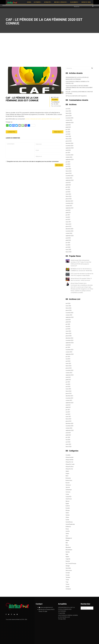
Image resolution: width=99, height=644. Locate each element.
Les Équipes (38, 2)
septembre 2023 (70, 159)
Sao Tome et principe (71, 564)
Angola (67, 473)
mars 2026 (68, 111)
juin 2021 (68, 215)
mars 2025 (68, 136)
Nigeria (67, 557)
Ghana (67, 517)
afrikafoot (56, 102)
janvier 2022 (69, 199)
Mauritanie (68, 547)
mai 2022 (68, 190)
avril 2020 (68, 247)
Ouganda (68, 559)
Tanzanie (68, 577)
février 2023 (69, 171)
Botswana (68, 478)
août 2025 (68, 125)
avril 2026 (68, 109)
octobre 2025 (69, 120)
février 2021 (69, 224)
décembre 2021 (69, 201)
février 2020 (69, 252)
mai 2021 (68, 217)
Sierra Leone (69, 570)
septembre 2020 (70, 236)
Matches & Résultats (61, 2)
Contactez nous (86, 2)
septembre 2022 (70, 180)
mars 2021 (68, 222)
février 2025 (69, 139)
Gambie (68, 515)
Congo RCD (68, 497)
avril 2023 (68, 166)
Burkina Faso (69, 480)
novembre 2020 (69, 231)
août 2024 (68, 150)
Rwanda (68, 561)
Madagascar (69, 538)
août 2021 (68, 210)
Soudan (68, 575)
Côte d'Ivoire (69, 499)
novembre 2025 (69, 118)
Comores (68, 492)
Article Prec (11, 132)
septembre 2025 (70, 123)
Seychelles (68, 568)
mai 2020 (68, 245)
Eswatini (68, 508)
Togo (67, 582)
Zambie (68, 587)
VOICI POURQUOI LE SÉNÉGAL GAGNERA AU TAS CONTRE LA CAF (77, 82)
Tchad (67, 580)
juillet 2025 (68, 127)
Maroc (67, 545)
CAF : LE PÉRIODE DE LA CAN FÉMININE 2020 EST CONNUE (22, 99)
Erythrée (68, 506)
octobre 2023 (69, 157)
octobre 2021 (69, 206)
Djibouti (67, 501)
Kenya (67, 529)
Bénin (67, 476)
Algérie (67, 471)
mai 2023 (68, 164)
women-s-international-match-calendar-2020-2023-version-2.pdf (42, 119)
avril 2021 (68, 220)
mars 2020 (68, 250)
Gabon (67, 513)
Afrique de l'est (69, 462)
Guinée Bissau (69, 522)
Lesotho (68, 531)
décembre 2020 (69, 229)
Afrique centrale (69, 460)
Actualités (48, 2)
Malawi (67, 540)
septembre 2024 (70, 148)
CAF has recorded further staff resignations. (76, 96)
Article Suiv (58, 132)
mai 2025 (68, 132)
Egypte (67, 504)
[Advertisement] (50, 50)
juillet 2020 (68, 240)
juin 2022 (68, 187)
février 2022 (69, 196)
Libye (67, 536)
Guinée (67, 520)
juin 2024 (68, 153)
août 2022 (68, 183)
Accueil (29, 2)
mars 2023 (68, 169)
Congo (67, 494)
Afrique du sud (69, 469)
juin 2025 (68, 129)
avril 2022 (68, 192)
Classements (75, 2)
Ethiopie (68, 510)
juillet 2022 (68, 185)
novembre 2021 (69, 203)
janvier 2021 (69, 226)
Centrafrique (69, 490)
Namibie (68, 552)
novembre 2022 (69, 176)
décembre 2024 (69, 143)
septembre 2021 (70, 208)
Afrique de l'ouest (70, 464)
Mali (67, 543)
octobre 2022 (69, 178)
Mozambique (69, 550)
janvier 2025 (69, 141)
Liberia (67, 534)
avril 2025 (68, 134)
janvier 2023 (69, 173)
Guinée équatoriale (70, 524)
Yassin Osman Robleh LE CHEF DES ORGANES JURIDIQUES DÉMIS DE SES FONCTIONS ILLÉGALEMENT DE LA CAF (79, 88)
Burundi (68, 483)
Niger (67, 554)
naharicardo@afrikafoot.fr (46, 607)
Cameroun (68, 485)
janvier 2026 (69, 116)
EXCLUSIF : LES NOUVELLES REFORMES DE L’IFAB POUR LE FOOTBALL (79, 93)
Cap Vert (68, 487)
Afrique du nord (70, 467)
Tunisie (67, 584)
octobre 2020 (69, 233)
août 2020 (68, 238)
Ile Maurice (68, 527)
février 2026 (69, 113)
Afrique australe (70, 457)
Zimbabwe (68, 589)
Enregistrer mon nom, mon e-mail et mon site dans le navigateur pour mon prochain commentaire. (33, 161)
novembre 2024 (69, 146)
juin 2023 (68, 162)
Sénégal (68, 566)
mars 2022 (68, 194)
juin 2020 (68, 243)
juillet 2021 (68, 213)
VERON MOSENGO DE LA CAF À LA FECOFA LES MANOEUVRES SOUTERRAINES (77, 78)
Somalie (68, 573)
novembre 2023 (69, 155)
